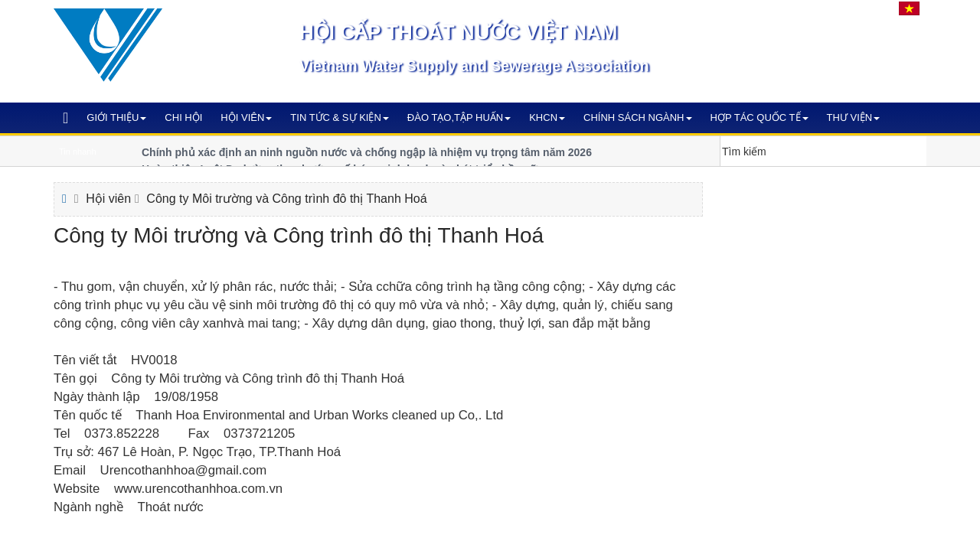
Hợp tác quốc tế (759, 117)
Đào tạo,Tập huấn (459, 117)
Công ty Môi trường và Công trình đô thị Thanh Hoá (286, 199)
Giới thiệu (116, 117)
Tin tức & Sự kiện (340, 117)
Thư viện (854, 117)
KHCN (547, 117)
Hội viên (246, 117)
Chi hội (183, 117)
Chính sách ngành (637, 117)
